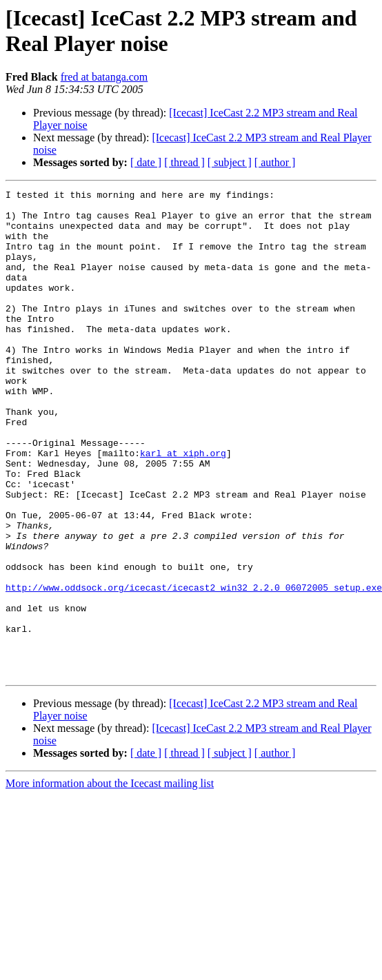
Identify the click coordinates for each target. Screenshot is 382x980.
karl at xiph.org (183, 507)
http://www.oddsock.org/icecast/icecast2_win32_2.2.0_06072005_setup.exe (194, 668)
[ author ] (275, 162)
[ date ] (146, 162)
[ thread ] (184, 162)
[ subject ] (230, 162)
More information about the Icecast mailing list (110, 880)
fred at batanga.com (104, 77)
